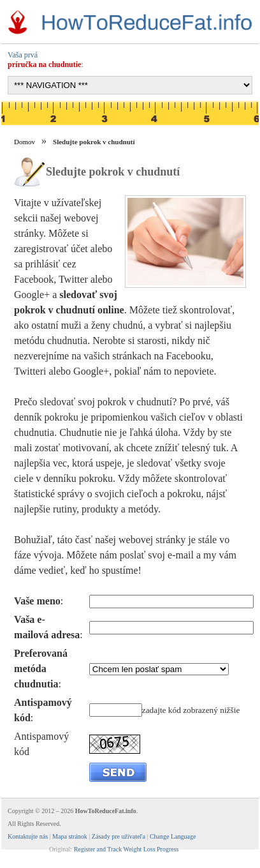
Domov (25, 142)
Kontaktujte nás (28, 836)
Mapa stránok (70, 836)
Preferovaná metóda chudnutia (41, 669)
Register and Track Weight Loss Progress (126, 849)
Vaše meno (37, 601)
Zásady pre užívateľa (119, 836)
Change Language (173, 836)
